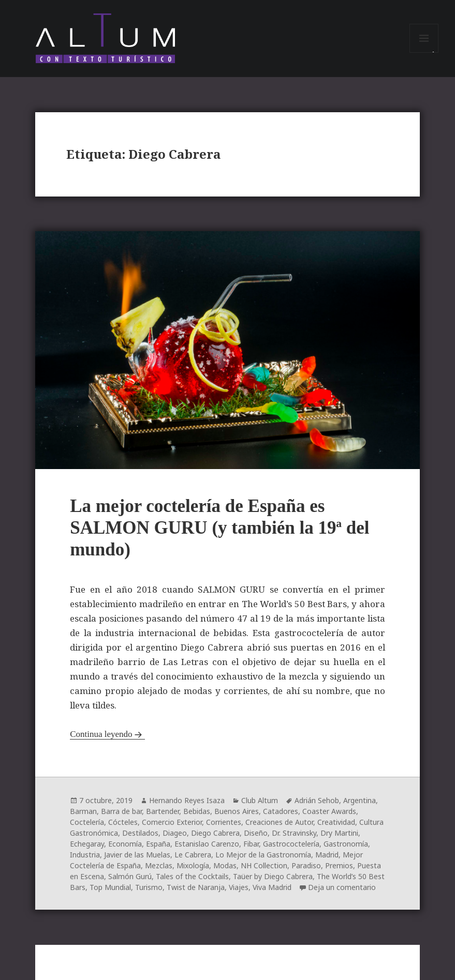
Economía (125, 844)
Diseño (256, 833)
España (158, 844)
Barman (83, 811)
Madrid (327, 855)
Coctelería (87, 822)
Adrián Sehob (317, 800)
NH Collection (264, 865)
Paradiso (306, 865)
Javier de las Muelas (137, 855)
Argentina (359, 800)
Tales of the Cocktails (192, 876)
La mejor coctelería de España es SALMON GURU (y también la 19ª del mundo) (219, 528)
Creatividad (336, 822)
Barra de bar (121, 811)
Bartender (163, 811)
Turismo (149, 887)
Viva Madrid (272, 887)
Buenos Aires (237, 811)
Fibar (251, 844)
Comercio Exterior (172, 822)
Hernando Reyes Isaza (187, 800)
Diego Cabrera (215, 833)
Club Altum (260, 800)
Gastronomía (346, 844)
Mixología (193, 865)
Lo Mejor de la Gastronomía (263, 855)
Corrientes (224, 822)
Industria (85, 855)
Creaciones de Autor (279, 822)
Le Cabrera (193, 855)
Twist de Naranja (196, 887)
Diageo (175, 833)
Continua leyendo (101, 734)
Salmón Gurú (130, 876)
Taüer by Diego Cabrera (273, 876)
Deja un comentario (342, 887)
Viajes (239, 887)
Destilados (140, 833)
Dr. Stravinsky (294, 833)
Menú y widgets (424, 52)
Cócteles (123, 822)
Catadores (281, 811)
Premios (339, 865)
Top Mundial (110, 887)
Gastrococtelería (291, 844)
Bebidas (197, 811)
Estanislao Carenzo (207, 844)
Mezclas (159, 865)
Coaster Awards (329, 811)
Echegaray (87, 844)
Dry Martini (339, 833)
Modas (225, 865)
